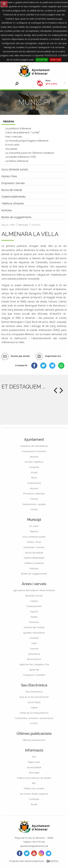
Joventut (34, 638)
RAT (34, 783)
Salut (34, 643)
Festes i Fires (34, 542)
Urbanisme (34, 654)
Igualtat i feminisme (34, 633)
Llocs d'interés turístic (34, 537)
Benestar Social (34, 596)
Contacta (34, 467)
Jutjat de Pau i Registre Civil (34, 664)
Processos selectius (34, 494)
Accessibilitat (34, 767)
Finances (34, 622)
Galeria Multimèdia (34, 558)
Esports (34, 612)
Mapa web (34, 762)
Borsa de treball (34, 553)
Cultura (34, 601)
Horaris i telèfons (34, 462)
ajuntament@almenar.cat (34, 846)
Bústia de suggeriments (34, 574)
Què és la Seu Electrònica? (34, 697)
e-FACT (34, 723)
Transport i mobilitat (34, 675)
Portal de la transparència (34, 713)
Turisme (34, 649)
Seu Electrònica (34, 692)
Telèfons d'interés (34, 563)
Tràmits (34, 499)
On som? (34, 526)
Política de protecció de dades (34, 778)
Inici (13, 225)
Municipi (23, 225)
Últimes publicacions (34, 740)
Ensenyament (34, 606)
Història (34, 531)
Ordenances (34, 483)
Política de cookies (34, 788)
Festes (34, 617)
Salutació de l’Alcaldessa (34, 446)
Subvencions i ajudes (34, 504)
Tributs (34, 509)
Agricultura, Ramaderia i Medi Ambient (34, 590)
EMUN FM (34, 670)
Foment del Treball (34, 627)
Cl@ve (34, 708)
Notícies (34, 569)
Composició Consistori (34, 451)
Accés (34, 804)
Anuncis (34, 488)
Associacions (34, 659)
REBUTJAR (56, 60)
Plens (34, 478)
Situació (34, 457)
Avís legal (34, 773)
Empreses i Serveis (34, 547)
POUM (34, 473)
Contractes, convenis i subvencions (34, 718)
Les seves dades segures (34, 794)
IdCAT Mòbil (34, 702)
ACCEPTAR (42, 60)
